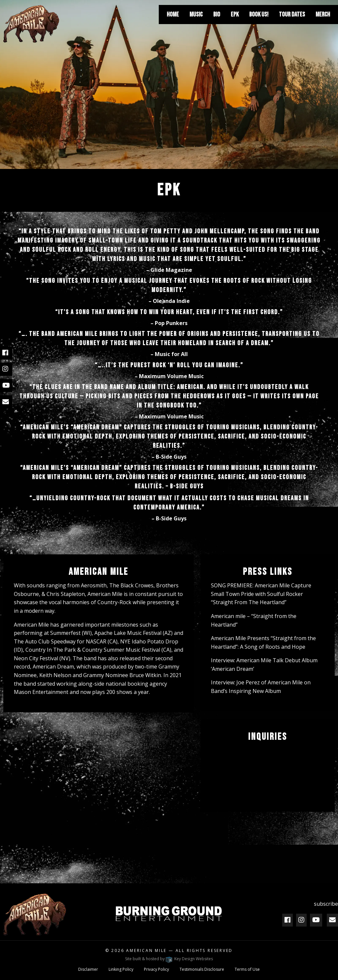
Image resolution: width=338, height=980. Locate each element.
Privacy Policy (156, 969)
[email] (6, 402)
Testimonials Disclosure (202, 969)
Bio (217, 15)
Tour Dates (292, 15)
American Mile (146, 950)
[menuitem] (173, 15)
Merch (323, 15)
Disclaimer (88, 969)
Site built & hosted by (169, 959)
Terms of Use (247, 969)
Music (196, 15)
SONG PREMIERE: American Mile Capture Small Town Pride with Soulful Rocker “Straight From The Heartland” (261, 594)
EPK (235, 15)
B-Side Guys (171, 457)
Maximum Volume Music (171, 376)
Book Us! (259, 15)
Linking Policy (121, 969)
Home (173, 15)
